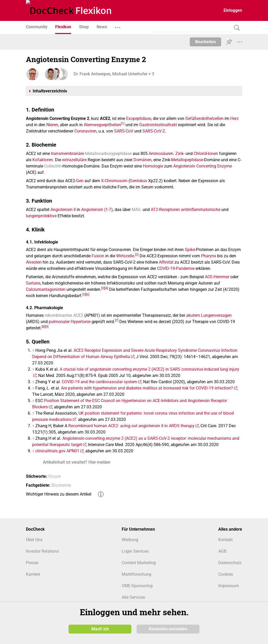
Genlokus (138, 181)
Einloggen (233, 10)
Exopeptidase (139, 118)
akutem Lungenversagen (209, 315)
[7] (117, 320)
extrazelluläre (74, 160)
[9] (47, 327)
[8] (43, 327)
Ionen (213, 154)
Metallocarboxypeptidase (108, 154)
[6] (88, 295)
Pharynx (209, 256)
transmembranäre (68, 154)
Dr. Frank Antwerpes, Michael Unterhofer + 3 (113, 74)
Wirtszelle (125, 256)
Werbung (130, 540)
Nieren (52, 125)
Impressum (229, 586)
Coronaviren (85, 131)
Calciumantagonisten (46, 289)
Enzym (55, 476)
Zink (179, 154)
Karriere (33, 574)
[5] (84, 295)
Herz (234, 118)
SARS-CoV (124, 131)
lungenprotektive (41, 216)
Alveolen (34, 262)
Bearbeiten (206, 42)
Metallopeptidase (187, 160)
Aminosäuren (161, 154)
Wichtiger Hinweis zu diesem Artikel (59, 494)
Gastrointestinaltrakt (158, 125)
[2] (137, 255)
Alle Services (133, 597)
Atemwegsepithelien (102, 125)
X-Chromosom (114, 181)
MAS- (137, 210)
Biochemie (61, 485)
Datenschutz (230, 563)
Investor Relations (42, 551)
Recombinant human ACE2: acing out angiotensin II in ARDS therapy (131, 426)
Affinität (166, 262)
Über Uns (34, 540)
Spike (190, 250)
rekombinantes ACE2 (64, 315)
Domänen (143, 160)
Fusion (98, 256)
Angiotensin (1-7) (97, 210)
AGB (222, 551)
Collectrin (53, 166)
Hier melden (99, 462)
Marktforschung (136, 574)
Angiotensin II (63, 210)
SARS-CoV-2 (154, 131)
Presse (32, 563)
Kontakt (225, 540)
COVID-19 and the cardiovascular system (99, 382)
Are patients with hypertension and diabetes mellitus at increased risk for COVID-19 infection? (147, 388)
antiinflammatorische (201, 210)
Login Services (135, 551)
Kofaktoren (43, 160)
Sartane (33, 283)
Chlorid (200, 154)
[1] (123, 123)
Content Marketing (139, 563)
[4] (106, 288)
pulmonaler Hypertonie (70, 322)
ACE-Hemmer (217, 277)
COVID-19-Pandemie (176, 268)
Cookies (226, 574)
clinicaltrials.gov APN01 (57, 451)
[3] (103, 288)
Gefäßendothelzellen (204, 118)
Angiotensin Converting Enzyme (203, 166)
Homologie (153, 166)
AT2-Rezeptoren (165, 210)
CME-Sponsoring (137, 586)
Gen (80, 181)
